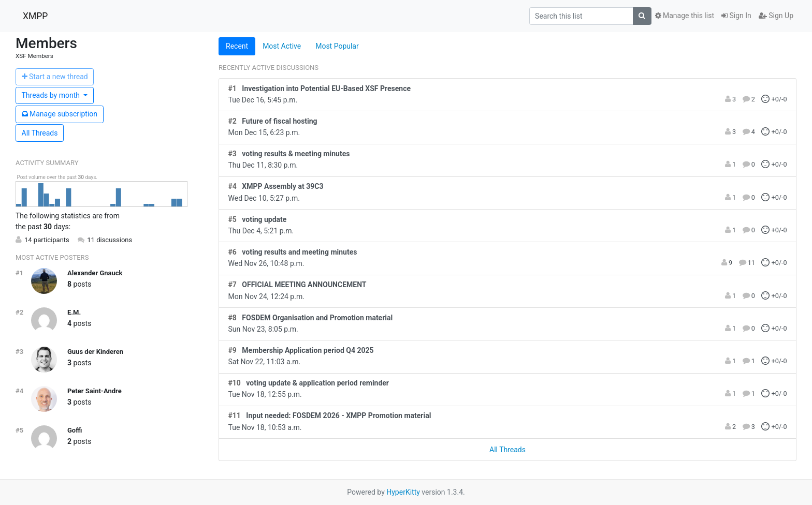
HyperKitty (403, 492)
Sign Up (776, 16)
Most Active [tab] (282, 46)
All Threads (40, 133)
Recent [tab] (237, 46)
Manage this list (685, 16)
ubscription (60, 114)
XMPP (35, 16)
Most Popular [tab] (337, 46)
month (52, 95)
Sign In (736, 16)
